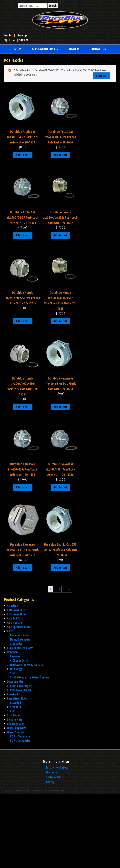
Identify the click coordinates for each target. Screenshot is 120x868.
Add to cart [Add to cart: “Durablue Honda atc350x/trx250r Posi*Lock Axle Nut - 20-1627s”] (23, 321)
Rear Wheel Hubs (17, 698)
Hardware (13, 652)
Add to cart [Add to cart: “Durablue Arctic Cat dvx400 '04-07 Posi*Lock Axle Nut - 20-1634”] (23, 155)
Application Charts (45, 49)
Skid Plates (14, 715)
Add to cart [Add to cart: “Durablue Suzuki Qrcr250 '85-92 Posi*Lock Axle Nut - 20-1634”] (60, 568)
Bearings (15, 656)
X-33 (13, 711)
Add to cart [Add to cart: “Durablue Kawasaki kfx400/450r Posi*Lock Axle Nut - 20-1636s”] (60, 487)
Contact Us (98, 49)
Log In (8, 35)
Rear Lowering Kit (21, 690)
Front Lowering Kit (21, 686)
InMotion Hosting (59, 790)
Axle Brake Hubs (17, 614)
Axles (10, 631)
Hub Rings (16, 669)
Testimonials (54, 777)
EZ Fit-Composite (20, 741)
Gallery (50, 782)
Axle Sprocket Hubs (18, 627)
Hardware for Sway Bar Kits (27, 665)
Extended (16, 703)
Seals (13, 673)
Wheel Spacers (16, 732)
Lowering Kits (15, 682)
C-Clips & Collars (20, 661)
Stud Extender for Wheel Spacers (30, 677)
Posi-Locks (13, 694)
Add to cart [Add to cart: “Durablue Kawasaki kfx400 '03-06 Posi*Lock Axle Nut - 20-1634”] (60, 407)
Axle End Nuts (15, 618)
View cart (102, 76)
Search (53, 6)
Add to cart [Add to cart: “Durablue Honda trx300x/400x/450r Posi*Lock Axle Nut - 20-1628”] (60, 321)
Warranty (51, 772)
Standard (16, 707)
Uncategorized (16, 724)
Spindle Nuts (15, 720)
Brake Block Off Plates (20, 648)
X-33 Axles (16, 644)
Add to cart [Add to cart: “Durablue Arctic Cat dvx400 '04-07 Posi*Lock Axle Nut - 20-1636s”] (23, 235)
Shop (18, 49)
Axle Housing (15, 623)
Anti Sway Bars (16, 610)
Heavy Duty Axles (20, 639)
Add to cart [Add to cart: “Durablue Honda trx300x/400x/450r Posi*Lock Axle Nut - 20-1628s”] (23, 407)
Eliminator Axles (20, 635)
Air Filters (13, 606)
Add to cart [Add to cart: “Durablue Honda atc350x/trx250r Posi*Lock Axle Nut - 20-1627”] (60, 235)
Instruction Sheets (57, 767)
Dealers (74, 49)
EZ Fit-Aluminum (20, 736)
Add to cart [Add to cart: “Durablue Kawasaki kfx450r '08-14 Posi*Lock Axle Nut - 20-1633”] (23, 568)
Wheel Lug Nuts (17, 728)
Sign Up (22, 35)
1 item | (16, 40)
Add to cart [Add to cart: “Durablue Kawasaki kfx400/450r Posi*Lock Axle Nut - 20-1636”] (23, 487)
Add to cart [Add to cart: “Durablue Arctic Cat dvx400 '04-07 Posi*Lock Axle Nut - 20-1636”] (60, 155)
